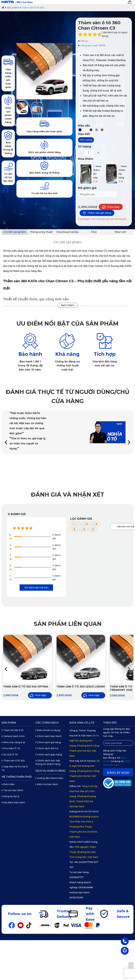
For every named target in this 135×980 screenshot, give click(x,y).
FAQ (94, 232)
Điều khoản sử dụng (48, 730)
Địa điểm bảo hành (13, 803)
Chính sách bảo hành (48, 736)
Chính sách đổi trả (47, 748)
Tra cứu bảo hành (12, 790)
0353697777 (76, 877)
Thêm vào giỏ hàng (97, 213)
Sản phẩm (13, 8)
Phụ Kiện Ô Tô (11, 748)
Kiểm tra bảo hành (47, 784)
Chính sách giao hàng (49, 755)
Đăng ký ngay (118, 773)
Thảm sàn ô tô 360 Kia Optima (26, 687)
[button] (129, 442)
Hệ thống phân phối (17, 777)
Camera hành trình (13, 736)
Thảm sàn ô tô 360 (33, 8)
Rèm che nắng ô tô (13, 742)
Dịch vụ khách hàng (50, 771)
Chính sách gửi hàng (48, 742)
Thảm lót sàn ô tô (12, 730)
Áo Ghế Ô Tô (10, 755)
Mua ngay (111, 207)
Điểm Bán (8, 784)
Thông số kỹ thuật (41, 232)
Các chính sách (47, 723)
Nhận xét (120, 232)
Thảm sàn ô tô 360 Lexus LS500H (81, 687)
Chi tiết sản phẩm (15, 232)
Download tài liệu (67, 232)
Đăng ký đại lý (10, 796)
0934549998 (86, 887)
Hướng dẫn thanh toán (49, 778)
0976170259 (76, 898)
